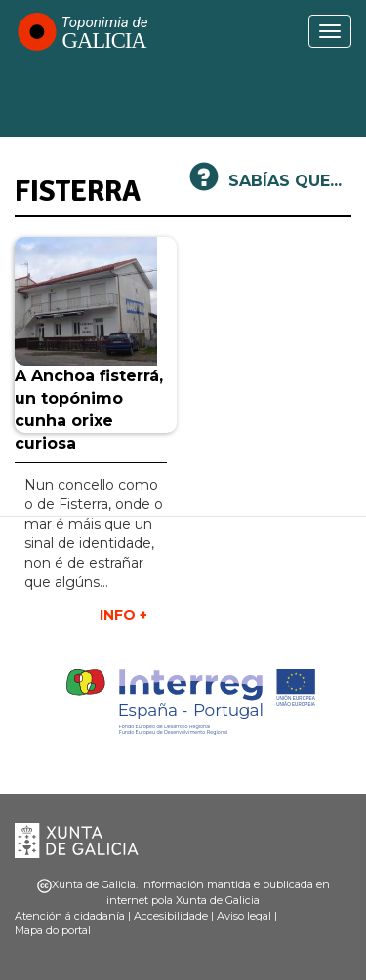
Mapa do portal (53, 930)
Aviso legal (244, 916)
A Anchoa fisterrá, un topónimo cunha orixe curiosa (89, 410)
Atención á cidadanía (70, 916)
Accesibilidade (171, 916)
